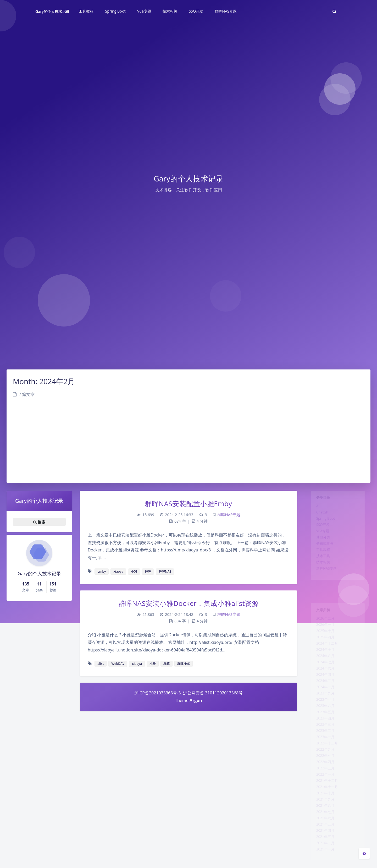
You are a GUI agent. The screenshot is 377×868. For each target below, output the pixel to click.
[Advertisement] (188, 444)
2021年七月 (323, 857)
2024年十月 (323, 660)
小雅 (134, 571)
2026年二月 (323, 622)
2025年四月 (323, 644)
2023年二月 (323, 758)
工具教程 (320, 562)
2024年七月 (323, 675)
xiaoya (118, 571)
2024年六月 (323, 682)
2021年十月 (323, 834)
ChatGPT (320, 517)
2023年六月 (323, 728)
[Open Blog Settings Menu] (364, 853)
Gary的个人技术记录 (52, 11)
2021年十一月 (325, 827)
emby (102, 571)
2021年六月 (323, 865)
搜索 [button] (39, 522)
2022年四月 (323, 796)
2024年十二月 (325, 652)
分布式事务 (322, 555)
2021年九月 (323, 842)
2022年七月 (323, 789)
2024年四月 (323, 690)
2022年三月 (323, 804)
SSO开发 (320, 532)
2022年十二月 (325, 773)
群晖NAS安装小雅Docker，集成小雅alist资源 (189, 603)
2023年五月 (323, 736)
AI (314, 509)
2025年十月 (323, 637)
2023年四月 (323, 743)
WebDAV (118, 664)
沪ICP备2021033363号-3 (158, 693)
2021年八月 (323, 849)
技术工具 (320, 570)
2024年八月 (323, 667)
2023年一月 (323, 766)
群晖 (148, 571)
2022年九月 (323, 781)
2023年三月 (323, 751)
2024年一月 (323, 705)
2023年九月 (323, 713)
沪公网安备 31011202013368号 (212, 693)
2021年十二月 (325, 819)
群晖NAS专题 (324, 585)
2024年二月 (323, 698)
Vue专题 (319, 540)
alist (101, 664)
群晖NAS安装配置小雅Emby (188, 504)
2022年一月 (323, 811)
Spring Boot (323, 524)
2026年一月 (323, 629)
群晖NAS (165, 571)
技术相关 (320, 578)
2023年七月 (323, 720)
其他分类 (320, 547)
